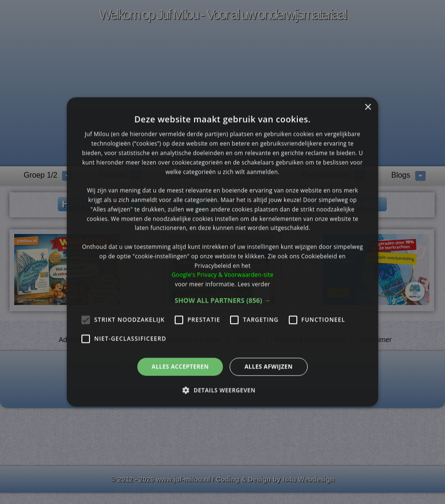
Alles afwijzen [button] (268, 366)
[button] (223, 300)
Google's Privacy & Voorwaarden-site (222, 275)
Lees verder (254, 284)
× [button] (368, 107)
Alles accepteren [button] (180, 366)
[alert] (222, 252)
